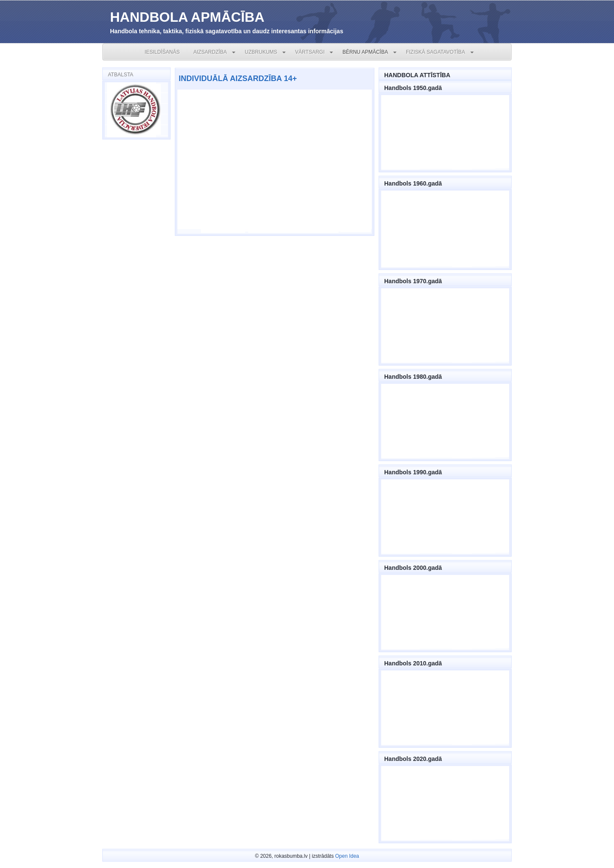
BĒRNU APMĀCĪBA (365, 52)
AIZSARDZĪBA (210, 52)
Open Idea (347, 856)
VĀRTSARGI (310, 52)
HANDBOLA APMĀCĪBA (187, 17)
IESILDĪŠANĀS (162, 52)
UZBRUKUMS (261, 52)
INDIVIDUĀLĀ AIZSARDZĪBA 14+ (238, 78)
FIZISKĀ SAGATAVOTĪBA (436, 52)
